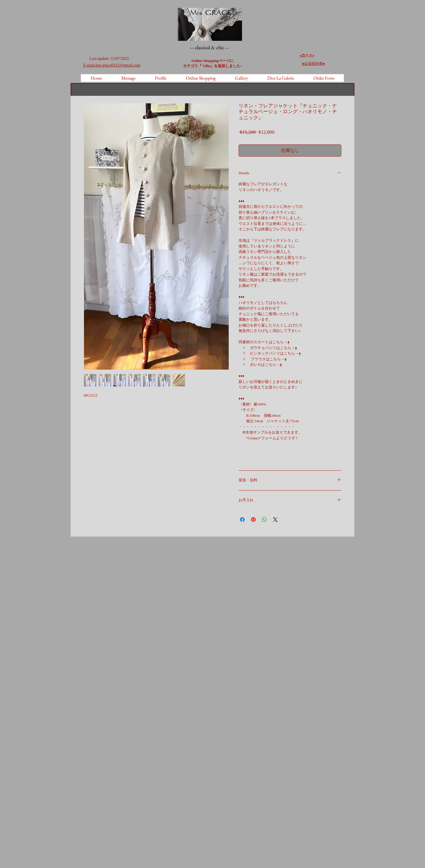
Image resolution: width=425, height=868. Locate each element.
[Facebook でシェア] (242, 520)
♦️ (313, 55)
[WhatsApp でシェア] (264, 520)
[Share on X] (275, 520)
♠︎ (313, 64)
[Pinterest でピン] (253, 520)
